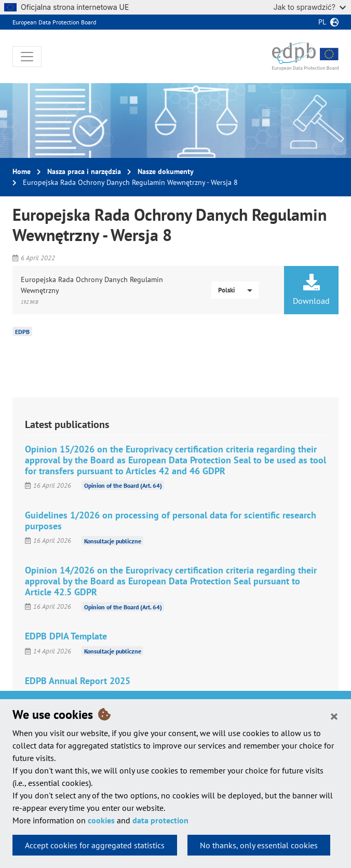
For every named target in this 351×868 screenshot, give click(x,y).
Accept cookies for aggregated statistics (95, 845)
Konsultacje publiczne (113, 540)
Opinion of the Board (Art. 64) (123, 485)
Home (22, 171)
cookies (101, 820)
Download (311, 290)
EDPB (22, 332)
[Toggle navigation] (27, 57)
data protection (160, 820)
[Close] (334, 716)
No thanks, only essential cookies (259, 845)
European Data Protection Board (54, 22)
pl (322, 22)
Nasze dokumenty (166, 171)
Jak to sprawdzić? (310, 7)
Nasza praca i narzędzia (84, 171)
